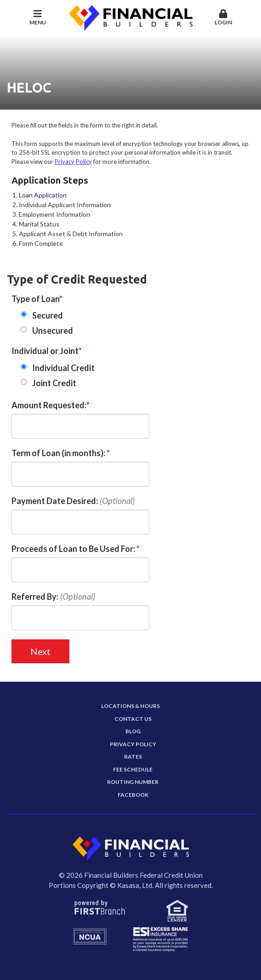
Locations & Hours (130, 706)
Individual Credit (63, 368)
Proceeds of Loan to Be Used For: (74, 549)
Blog (133, 731)
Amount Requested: (49, 405)
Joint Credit (54, 383)
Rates (133, 757)
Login (224, 17)
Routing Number (133, 782)
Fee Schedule (133, 769)
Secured (48, 315)
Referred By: (35, 597)
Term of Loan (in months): (59, 453)
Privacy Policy (73, 162)
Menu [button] (38, 17)
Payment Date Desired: (55, 501)
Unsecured (53, 331)
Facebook (133, 795)
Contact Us (133, 719)
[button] (224, 18)
